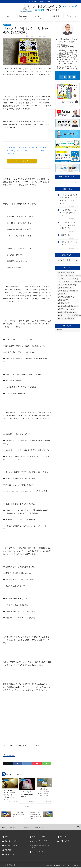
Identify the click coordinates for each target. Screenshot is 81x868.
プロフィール (71, 16)
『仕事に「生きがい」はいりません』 (69, 244)
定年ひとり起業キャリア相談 (40, 847)
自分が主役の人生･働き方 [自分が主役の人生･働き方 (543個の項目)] (69, 306)
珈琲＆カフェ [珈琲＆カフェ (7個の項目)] (64, 303)
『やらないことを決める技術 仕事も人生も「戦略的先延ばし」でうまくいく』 (69, 199)
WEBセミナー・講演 (39, 842)
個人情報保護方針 (10, 865)
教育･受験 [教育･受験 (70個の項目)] (64, 300)
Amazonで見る (22, 162)
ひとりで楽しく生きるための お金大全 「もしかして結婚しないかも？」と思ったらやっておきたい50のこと (27, 151)
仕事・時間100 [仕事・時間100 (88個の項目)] (65, 288)
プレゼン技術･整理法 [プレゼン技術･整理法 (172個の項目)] (67, 285)
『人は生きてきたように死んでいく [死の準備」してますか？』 (69, 226)
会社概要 (56, 16)
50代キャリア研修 (38, 837)
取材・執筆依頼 (38, 852)
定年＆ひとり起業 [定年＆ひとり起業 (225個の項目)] (66, 297)
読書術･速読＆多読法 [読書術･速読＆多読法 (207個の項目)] (67, 312)
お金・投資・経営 (10, 756)
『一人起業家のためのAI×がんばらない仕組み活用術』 (68, 213)
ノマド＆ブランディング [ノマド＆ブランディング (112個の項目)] (68, 279)
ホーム (10, 16)
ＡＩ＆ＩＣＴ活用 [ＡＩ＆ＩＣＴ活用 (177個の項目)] (66, 318)
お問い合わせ (64, 842)
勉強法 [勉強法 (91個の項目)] (63, 294)
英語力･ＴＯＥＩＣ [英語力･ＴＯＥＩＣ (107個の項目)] (67, 309)
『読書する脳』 (65, 235)
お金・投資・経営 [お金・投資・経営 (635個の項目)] (66, 273)
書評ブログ (7, 25)
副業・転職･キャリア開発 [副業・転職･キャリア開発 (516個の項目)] (69, 291)
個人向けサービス (40, 17)
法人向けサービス (25, 17)
